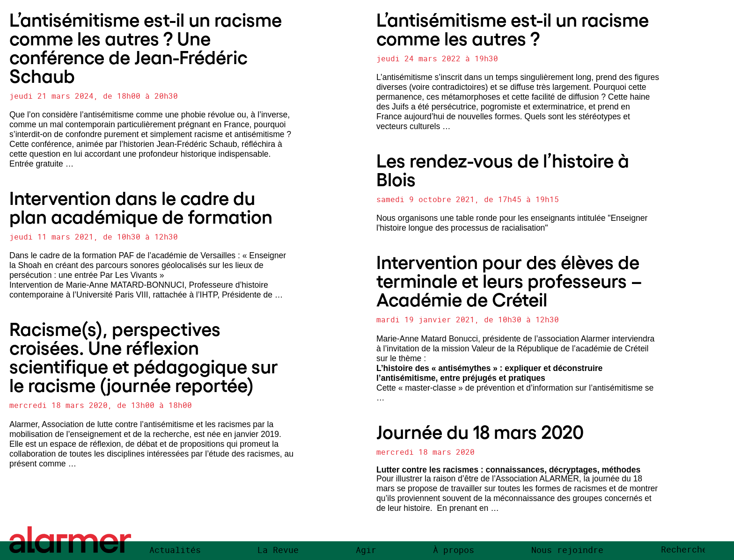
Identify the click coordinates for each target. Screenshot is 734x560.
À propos (454, 550)
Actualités (175, 550)
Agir (366, 550)
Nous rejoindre (567, 550)
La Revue (278, 550)
